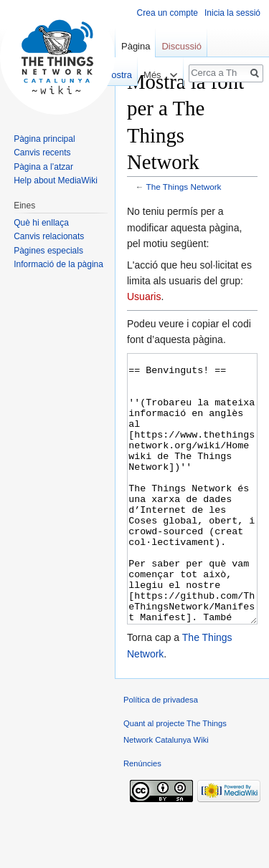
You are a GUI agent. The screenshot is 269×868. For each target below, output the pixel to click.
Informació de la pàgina (58, 264)
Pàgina (136, 46)
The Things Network (184, 187)
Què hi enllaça (41, 223)
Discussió (181, 46)
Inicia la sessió (232, 13)
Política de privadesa (161, 753)
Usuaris (144, 296)
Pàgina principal (44, 139)
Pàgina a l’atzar (43, 167)
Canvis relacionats (49, 236)
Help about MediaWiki (56, 180)
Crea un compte (167, 13)
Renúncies (142, 817)
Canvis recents (42, 153)
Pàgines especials (48, 251)
